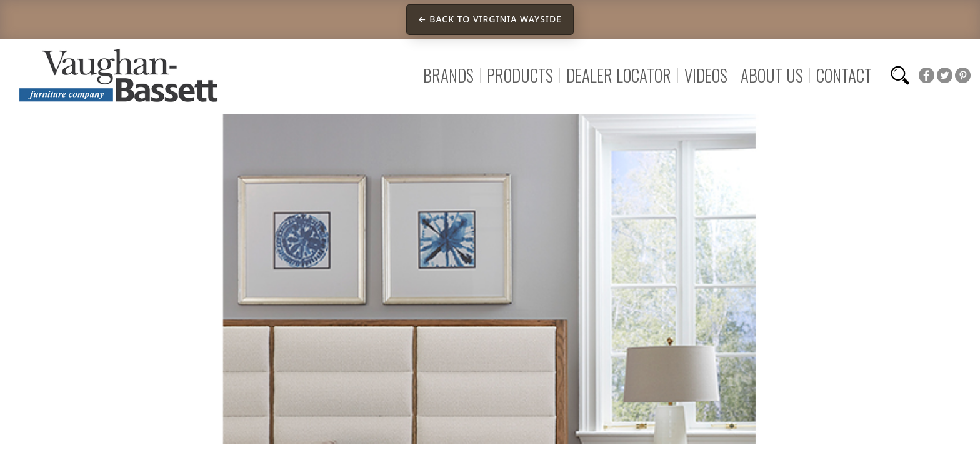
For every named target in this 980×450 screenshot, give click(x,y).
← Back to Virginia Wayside (490, 19)
